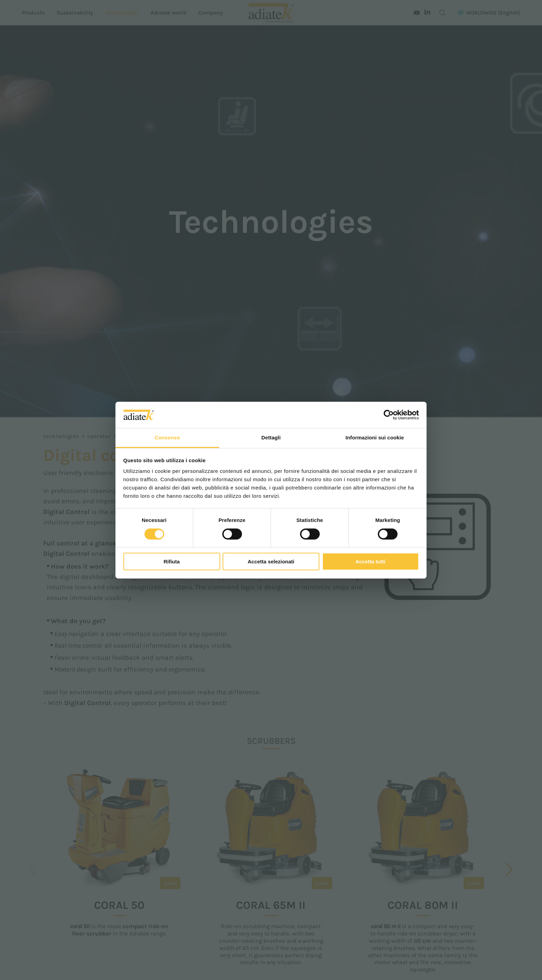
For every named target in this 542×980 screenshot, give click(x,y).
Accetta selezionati (271, 562)
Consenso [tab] (167, 437)
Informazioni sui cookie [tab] (375, 437)
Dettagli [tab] (271, 437)
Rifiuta (172, 562)
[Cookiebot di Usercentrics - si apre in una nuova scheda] (389, 415)
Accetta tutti (370, 562)
